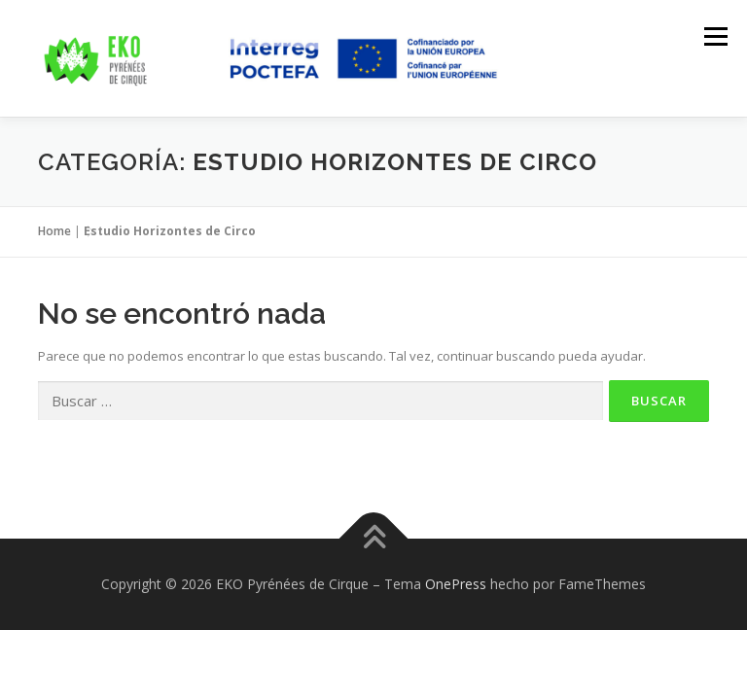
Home (54, 231)
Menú (715, 36)
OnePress (456, 584)
